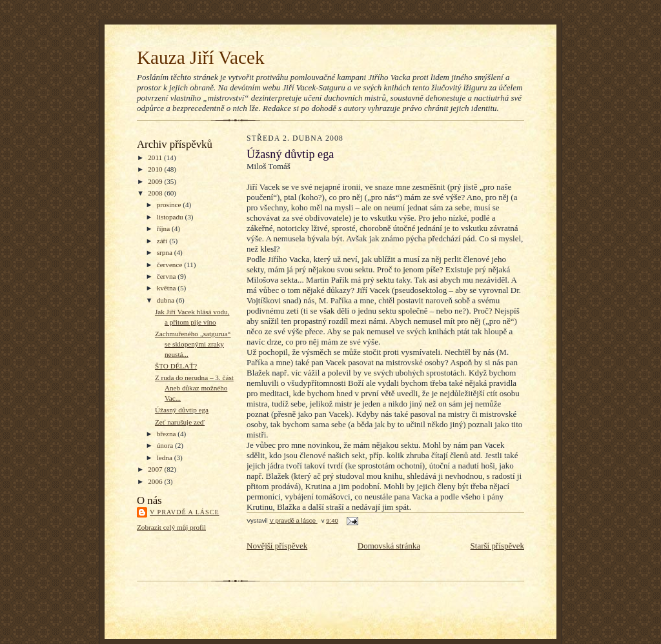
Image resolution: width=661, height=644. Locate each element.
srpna (166, 252)
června (168, 276)
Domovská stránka (389, 546)
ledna (166, 458)
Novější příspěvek (277, 546)
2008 (156, 193)
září (163, 241)
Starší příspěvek (497, 546)
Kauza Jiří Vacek (201, 57)
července (170, 265)
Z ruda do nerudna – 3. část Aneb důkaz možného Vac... (194, 387)
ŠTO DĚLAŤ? (176, 366)
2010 (156, 169)
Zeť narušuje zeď (180, 422)
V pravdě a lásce (185, 512)
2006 (156, 481)
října (164, 228)
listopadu (171, 217)
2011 (156, 157)
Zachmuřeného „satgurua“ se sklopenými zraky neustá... (193, 344)
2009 (156, 181)
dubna (167, 300)
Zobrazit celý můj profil (171, 527)
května (168, 288)
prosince (170, 205)
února (166, 445)
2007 (156, 469)
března (168, 434)
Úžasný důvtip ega (182, 410)
